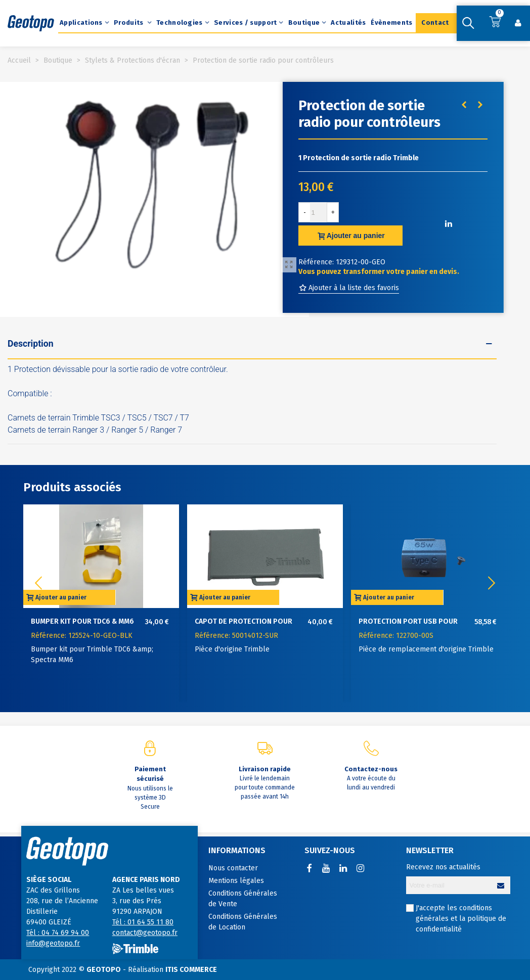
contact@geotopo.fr (145, 933)
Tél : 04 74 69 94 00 (58, 933)
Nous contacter (233, 868)
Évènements (391, 22)
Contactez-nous (371, 769)
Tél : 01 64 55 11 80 (143, 922)
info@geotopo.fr (53, 943)
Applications (81, 22)
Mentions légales (236, 881)
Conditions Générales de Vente (243, 899)
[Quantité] (319, 212)
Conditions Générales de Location (243, 922)
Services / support (245, 22)
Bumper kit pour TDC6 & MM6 (82, 621)
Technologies (180, 22)
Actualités (348, 22)
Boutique (304, 22)
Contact (435, 22)
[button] (492, 583)
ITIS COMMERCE (191, 970)
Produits (129, 22)
